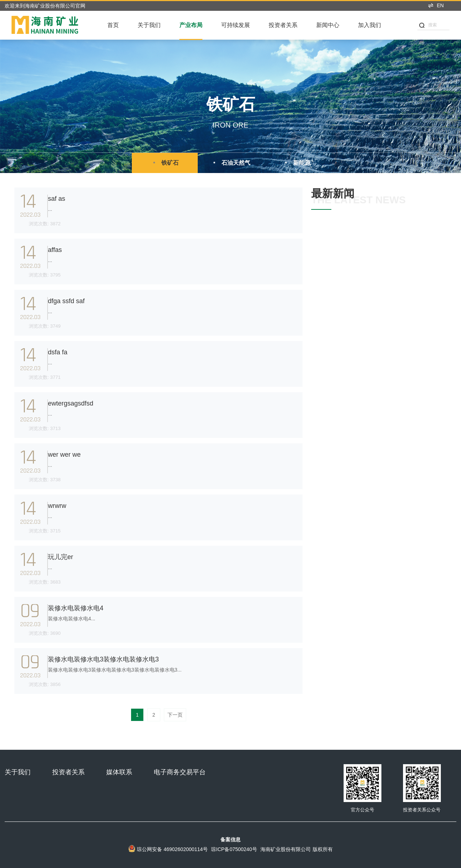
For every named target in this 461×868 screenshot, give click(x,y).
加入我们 (370, 25)
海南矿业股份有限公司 (286, 849)
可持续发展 (236, 25)
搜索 (428, 25)
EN (436, 5)
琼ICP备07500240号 (234, 849)
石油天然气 (230, 163)
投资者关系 (283, 25)
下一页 (175, 715)
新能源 (296, 163)
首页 (113, 25)
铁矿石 (165, 163)
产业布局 (191, 25)
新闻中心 (328, 25)
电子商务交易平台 (180, 772)
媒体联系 (119, 772)
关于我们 (149, 25)
